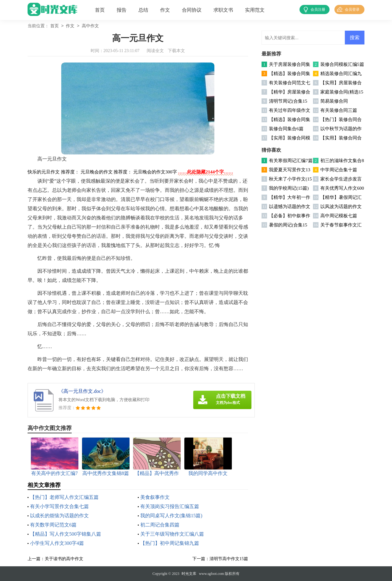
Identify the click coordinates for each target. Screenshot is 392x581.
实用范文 (255, 10)
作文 (165, 10)
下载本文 (176, 51)
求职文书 (223, 10)
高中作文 (90, 26)
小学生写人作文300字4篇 (57, 543)
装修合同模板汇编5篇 (342, 64)
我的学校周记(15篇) (289, 188)
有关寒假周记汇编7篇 (291, 161)
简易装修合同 (334, 101)
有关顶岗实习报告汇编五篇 (170, 506)
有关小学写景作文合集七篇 (59, 506)
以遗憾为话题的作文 (290, 207)
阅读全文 (155, 51)
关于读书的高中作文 (64, 559)
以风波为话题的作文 (341, 207)
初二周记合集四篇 (160, 525)
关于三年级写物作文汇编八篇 (172, 534)
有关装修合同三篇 (339, 110)
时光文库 (189, 574)
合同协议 (192, 10)
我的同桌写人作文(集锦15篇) (171, 516)
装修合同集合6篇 (286, 129)
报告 (122, 10)
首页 (100, 10)
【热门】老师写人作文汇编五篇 (64, 497)
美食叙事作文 (155, 497)
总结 (143, 10)
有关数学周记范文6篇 (53, 525)
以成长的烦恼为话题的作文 (59, 516)
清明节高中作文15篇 (229, 559)
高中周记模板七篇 (339, 216)
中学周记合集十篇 (339, 170)
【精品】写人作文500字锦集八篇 (66, 534)
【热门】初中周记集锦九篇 (170, 543)
